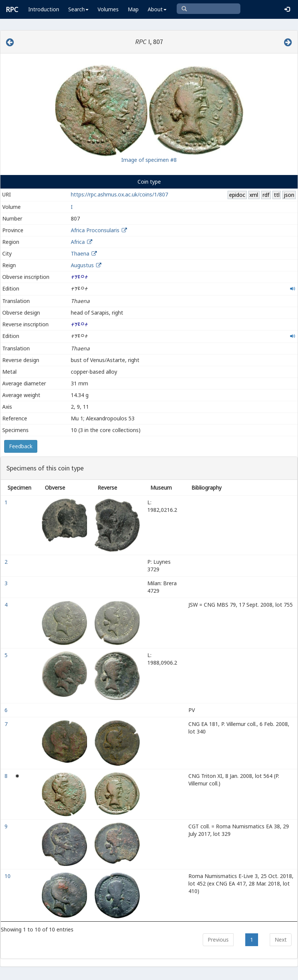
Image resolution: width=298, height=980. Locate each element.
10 (8, 876)
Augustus (82, 265)
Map (133, 9)
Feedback (21, 446)
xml (254, 195)
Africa (78, 242)
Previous (218, 940)
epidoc (237, 195)
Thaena (80, 253)
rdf (266, 195)
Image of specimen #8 (149, 160)
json (289, 195)
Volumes (108, 9)
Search (78, 9)
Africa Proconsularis (95, 230)
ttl (277, 195)
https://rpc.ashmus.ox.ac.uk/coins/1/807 (119, 194)
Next (281, 940)
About (157, 9)
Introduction (44, 9)
